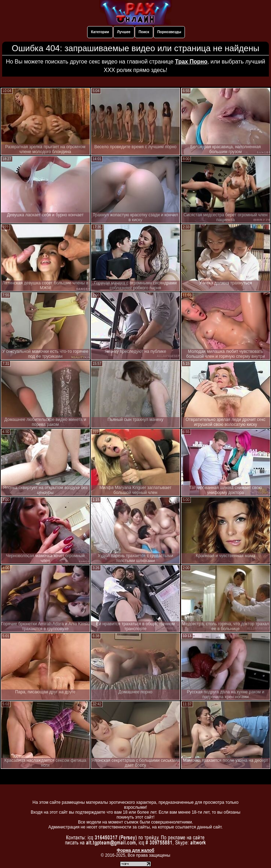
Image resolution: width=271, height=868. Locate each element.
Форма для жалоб (136, 850)
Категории (100, 32)
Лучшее (124, 32)
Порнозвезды (169, 32)
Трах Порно (191, 62)
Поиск (144, 32)
